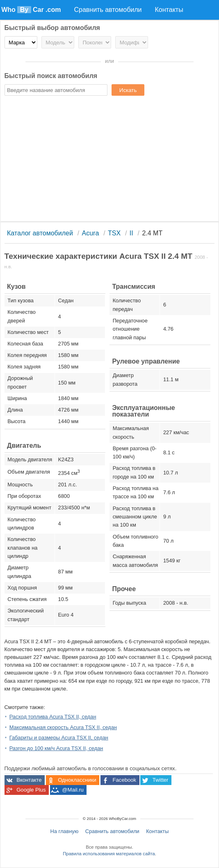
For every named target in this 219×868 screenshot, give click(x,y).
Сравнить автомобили (112, 831)
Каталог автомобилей (40, 233)
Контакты (157, 831)
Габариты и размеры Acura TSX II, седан (59, 738)
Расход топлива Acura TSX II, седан (53, 717)
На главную (65, 831)
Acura (91, 233)
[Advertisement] (110, 160)
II (131, 233)
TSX (114, 233)
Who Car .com (31, 10)
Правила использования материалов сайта (109, 854)
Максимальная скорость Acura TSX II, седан (63, 727)
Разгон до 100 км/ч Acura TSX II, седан (56, 748)
